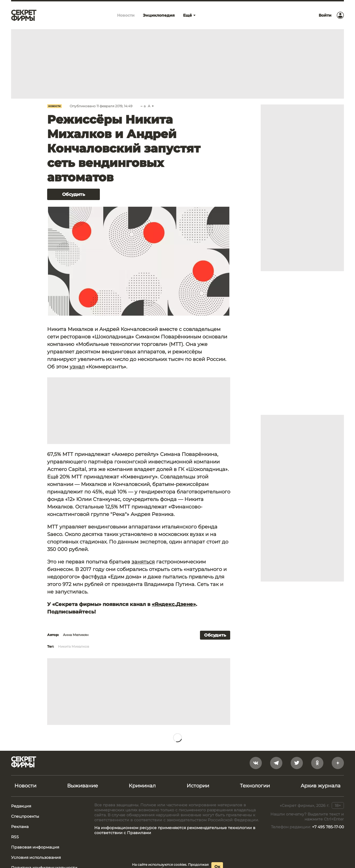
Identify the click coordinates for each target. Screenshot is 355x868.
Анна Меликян (76, 635)
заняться (143, 562)
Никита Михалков (73, 646)
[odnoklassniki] (317, 763)
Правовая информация (35, 847)
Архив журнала (321, 786)
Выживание (83, 786)
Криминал (142, 786)
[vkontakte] (256, 763)
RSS (15, 837)
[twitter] (297, 763)
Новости (54, 106)
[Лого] (24, 15)
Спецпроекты (25, 816)
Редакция (21, 806)
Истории (198, 786)
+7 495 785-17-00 (328, 827)
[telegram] (276, 763)
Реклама (20, 827)
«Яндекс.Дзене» (174, 604)
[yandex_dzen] (338, 763)
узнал (77, 367)
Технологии (255, 786)
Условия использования (36, 857)
